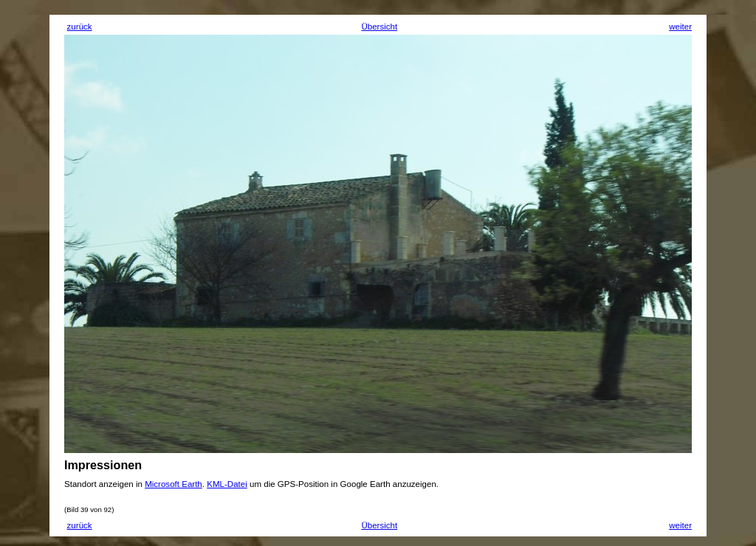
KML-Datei (227, 484)
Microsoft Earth (173, 484)
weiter (680, 27)
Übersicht (379, 27)
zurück (80, 27)
